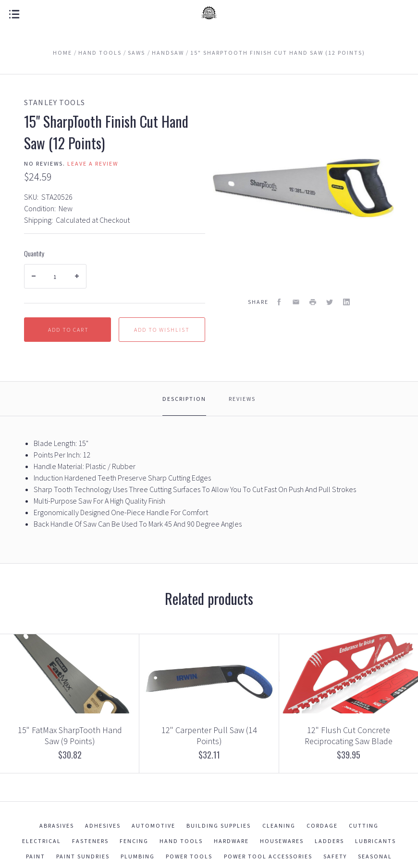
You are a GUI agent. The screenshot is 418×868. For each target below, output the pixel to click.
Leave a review (93, 163)
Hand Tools (181, 841)
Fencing (134, 841)
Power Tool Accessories (268, 856)
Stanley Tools (55, 102)
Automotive (154, 826)
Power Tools (189, 856)
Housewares (282, 841)
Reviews (242, 399)
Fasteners (90, 841)
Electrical (42, 841)
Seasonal (375, 856)
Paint (36, 856)
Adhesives (103, 826)
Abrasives (57, 826)
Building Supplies (219, 826)
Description (184, 399)
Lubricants (375, 841)
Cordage (322, 826)
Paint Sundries (83, 856)
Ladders (329, 841)
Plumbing (138, 856)
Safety (335, 856)
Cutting (364, 826)
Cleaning (279, 826)
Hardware (231, 841)
